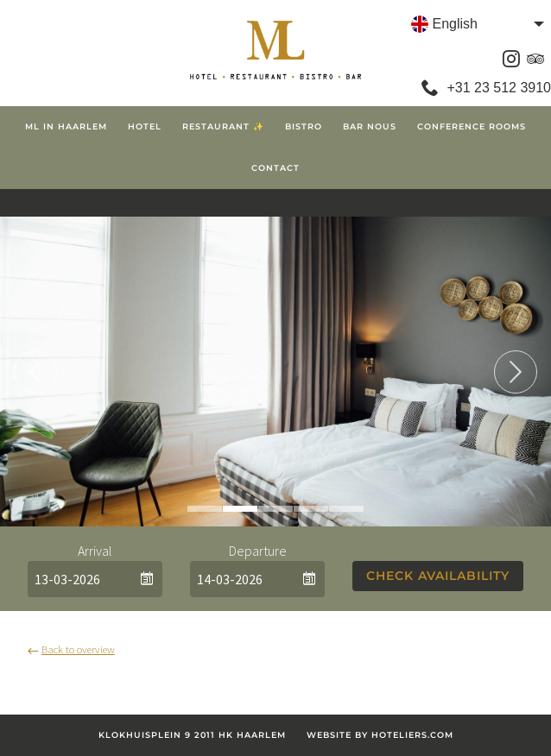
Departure (258, 551)
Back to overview (71, 649)
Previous (35, 372)
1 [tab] (205, 509)
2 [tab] (240, 509)
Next (516, 372)
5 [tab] (346, 509)
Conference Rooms (472, 126)
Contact (275, 168)
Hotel (145, 126)
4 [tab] (311, 509)
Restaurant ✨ (223, 126)
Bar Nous (370, 126)
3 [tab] (275, 509)
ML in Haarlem (66, 126)
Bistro (304, 126)
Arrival (95, 551)
